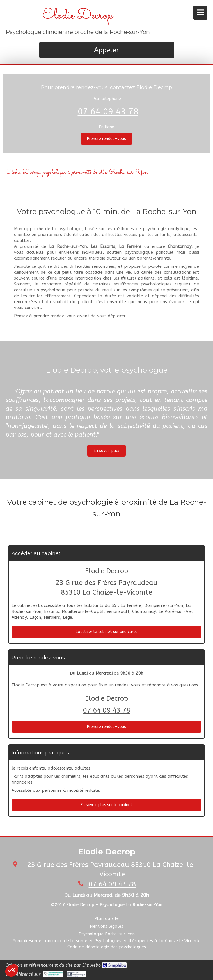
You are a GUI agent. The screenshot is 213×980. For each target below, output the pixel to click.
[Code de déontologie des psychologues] (107, 947)
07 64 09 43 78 (108, 112)
